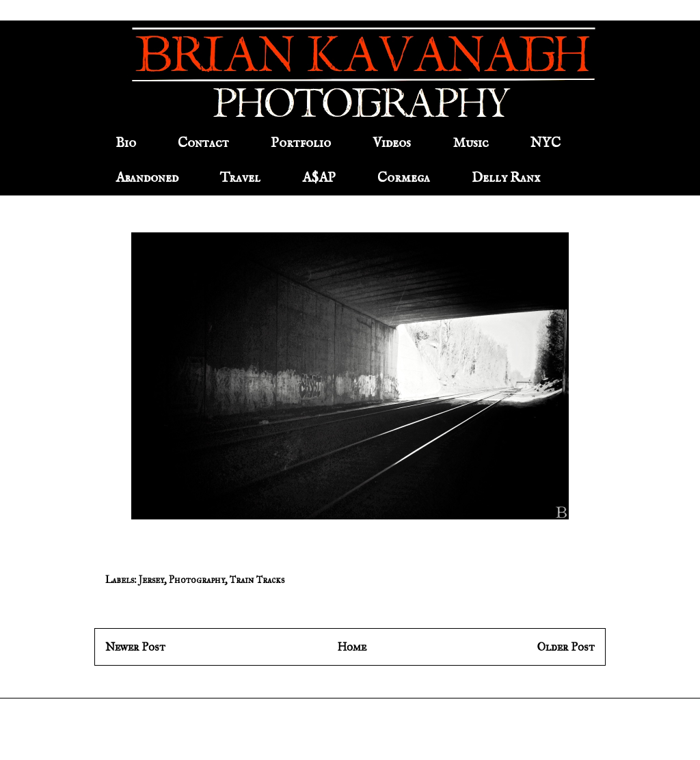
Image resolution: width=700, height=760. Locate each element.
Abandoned (147, 178)
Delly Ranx (506, 178)
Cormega (404, 178)
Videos (392, 143)
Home (352, 647)
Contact (203, 143)
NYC (546, 143)
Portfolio (301, 143)
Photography (197, 580)
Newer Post (135, 647)
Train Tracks (257, 580)
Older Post (566, 647)
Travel (240, 178)
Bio (126, 143)
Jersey (151, 580)
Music (471, 143)
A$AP (319, 178)
